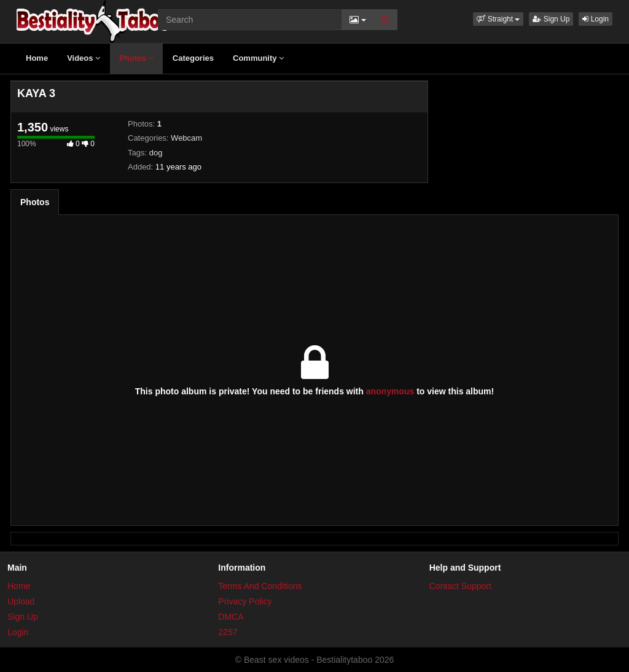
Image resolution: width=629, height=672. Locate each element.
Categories (193, 58)
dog (156, 153)
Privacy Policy (245, 601)
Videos (84, 58)
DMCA (231, 617)
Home (37, 58)
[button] (498, 19)
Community (258, 58)
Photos (136, 58)
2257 (228, 632)
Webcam (186, 138)
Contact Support (460, 586)
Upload (21, 601)
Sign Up (551, 19)
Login (596, 19)
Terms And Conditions (260, 586)
